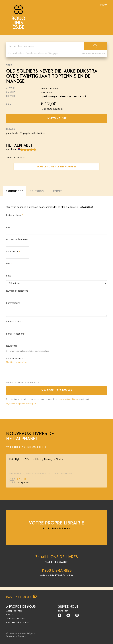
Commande (15, 191)
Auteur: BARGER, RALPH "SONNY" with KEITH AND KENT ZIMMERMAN (41, 474)
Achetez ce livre (57, 118)
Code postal (12, 251)
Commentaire (13, 303)
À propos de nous (14, 611)
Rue (8, 227)
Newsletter (12, 346)
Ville (8, 263)
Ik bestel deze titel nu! (56, 390)
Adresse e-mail (14, 322)
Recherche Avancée (93, 54)
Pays (9, 276)
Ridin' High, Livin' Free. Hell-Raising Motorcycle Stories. (36, 459)
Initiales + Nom (14, 215)
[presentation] (30, 373)
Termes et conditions (16, 619)
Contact (10, 615)
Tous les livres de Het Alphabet (56, 167)
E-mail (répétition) (15, 334)
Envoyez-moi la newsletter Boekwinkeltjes (28, 351)
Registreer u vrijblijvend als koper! (21, 404)
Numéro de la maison (17, 239)
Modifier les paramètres (17, 362)
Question (37, 191)
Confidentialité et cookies (17, 622)
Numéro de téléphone (17, 291)
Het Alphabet (19, 145)
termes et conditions (69, 399)
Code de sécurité (15, 359)
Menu (104, 5)
